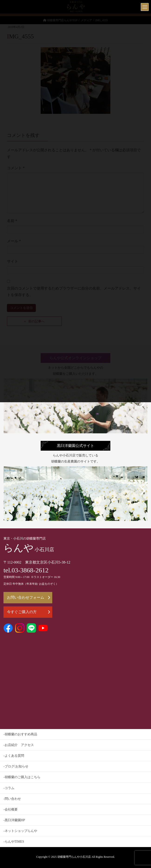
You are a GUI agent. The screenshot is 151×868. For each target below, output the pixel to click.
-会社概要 (11, 809)
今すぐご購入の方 (28, 612)
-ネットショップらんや (20, 831)
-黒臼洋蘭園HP (14, 820)
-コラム (9, 788)
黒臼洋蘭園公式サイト (75, 446)
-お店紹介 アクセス (19, 745)
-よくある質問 (14, 756)
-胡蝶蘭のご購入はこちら (22, 777)
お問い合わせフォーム (28, 597)
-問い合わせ (12, 799)
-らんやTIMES (14, 842)
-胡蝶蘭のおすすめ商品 (20, 734)
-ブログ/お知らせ (16, 766)
